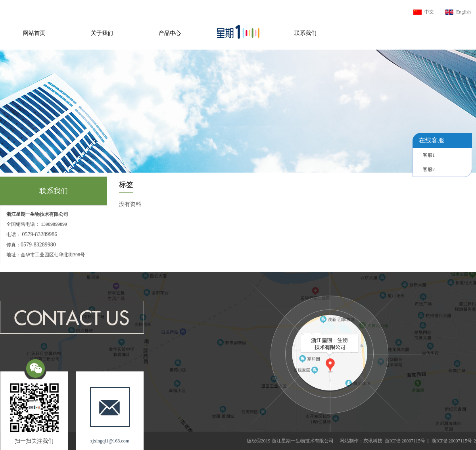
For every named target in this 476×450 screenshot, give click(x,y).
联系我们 (305, 33)
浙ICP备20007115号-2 (454, 441)
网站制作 (349, 441)
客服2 (429, 169)
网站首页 (34, 33)
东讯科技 (373, 441)
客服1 (429, 155)
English (464, 12)
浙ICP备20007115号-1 (407, 441)
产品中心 (170, 33)
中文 (429, 12)
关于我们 (102, 33)
